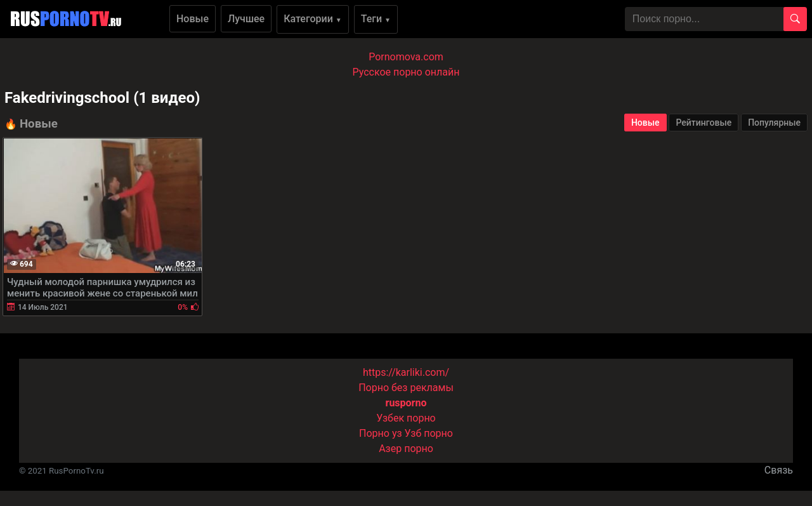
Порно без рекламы (406, 388)
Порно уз (381, 433)
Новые (193, 19)
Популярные (774, 123)
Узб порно (429, 433)
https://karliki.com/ (406, 372)
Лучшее (246, 19)
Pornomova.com (406, 57)
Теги (376, 19)
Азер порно (406, 449)
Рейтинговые (704, 123)
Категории (313, 19)
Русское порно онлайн (406, 72)
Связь (779, 470)
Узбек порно (406, 418)
